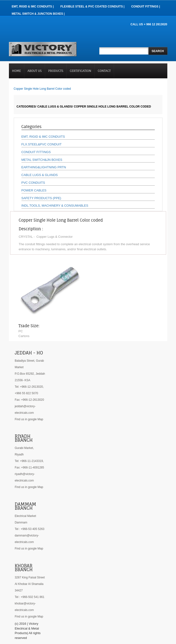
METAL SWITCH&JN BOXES (42, 160)
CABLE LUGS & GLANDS (40, 175)
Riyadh (19, 454)
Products (56, 71)
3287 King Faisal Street (30, 577)
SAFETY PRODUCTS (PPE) (41, 198)
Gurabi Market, (24, 448)
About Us (35, 71)
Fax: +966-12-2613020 (29, 400)
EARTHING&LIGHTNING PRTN (44, 167)
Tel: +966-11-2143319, (29, 461)
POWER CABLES (34, 190)
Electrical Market (25, 516)
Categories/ (27, 107)
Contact (104, 71)
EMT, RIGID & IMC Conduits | (33, 7)
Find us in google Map (29, 419)
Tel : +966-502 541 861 (30, 597)
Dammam (21, 522)
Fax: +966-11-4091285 (29, 468)
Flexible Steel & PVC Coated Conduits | (93, 7)
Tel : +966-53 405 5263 (30, 529)
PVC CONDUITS (33, 183)
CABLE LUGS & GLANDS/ (55, 107)
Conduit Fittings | (146, 7)
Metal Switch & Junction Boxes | (38, 14)
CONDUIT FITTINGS (36, 152)
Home (17, 71)
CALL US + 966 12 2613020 (149, 24)
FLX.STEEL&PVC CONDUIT (42, 144)
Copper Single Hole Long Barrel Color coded (112, 107)
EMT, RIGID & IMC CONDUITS (43, 137)
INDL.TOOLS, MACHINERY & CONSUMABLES (55, 206)
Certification (81, 71)
